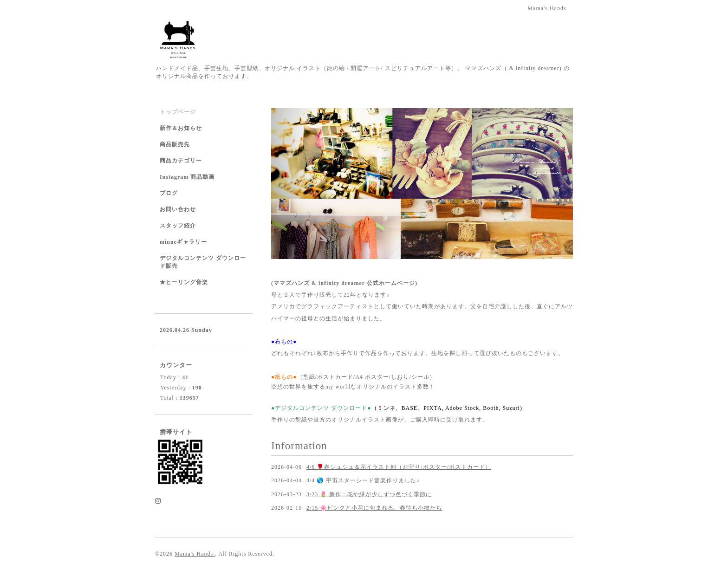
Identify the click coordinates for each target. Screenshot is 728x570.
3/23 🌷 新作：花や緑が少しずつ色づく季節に (369, 494)
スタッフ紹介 (178, 226)
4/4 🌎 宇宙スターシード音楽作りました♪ (363, 480)
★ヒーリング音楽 (184, 282)
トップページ (178, 112)
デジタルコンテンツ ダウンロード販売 (203, 262)
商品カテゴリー (181, 161)
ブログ (169, 193)
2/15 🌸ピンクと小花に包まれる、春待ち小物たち (374, 508)
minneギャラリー (183, 242)
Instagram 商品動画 (187, 177)
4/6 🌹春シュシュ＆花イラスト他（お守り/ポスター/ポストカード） (399, 467)
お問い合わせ (178, 209)
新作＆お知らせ (181, 128)
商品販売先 (175, 144)
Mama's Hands (195, 554)
